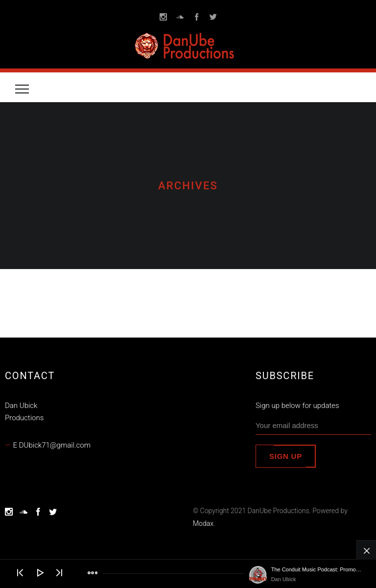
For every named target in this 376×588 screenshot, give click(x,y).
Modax (203, 523)
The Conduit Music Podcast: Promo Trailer (316, 569)
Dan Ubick (284, 579)
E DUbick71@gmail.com (52, 445)
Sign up (286, 456)
